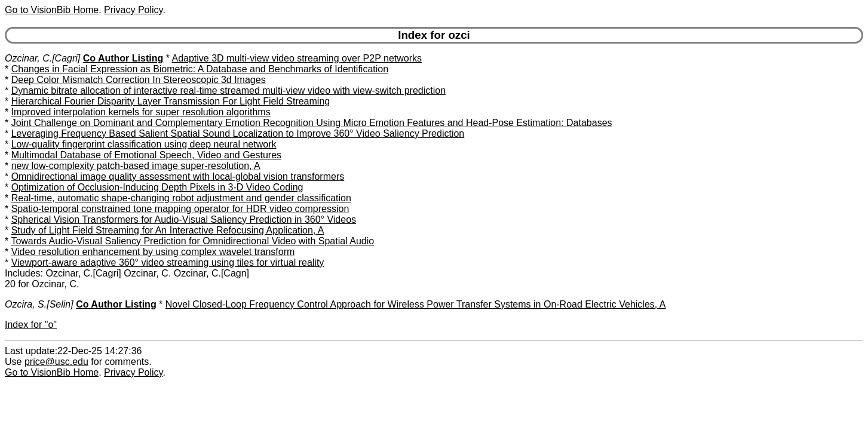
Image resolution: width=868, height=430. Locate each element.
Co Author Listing (123, 58)
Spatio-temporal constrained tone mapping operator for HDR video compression (180, 209)
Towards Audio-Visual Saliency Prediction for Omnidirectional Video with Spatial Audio (192, 241)
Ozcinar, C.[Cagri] (42, 58)
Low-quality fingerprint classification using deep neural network (144, 144)
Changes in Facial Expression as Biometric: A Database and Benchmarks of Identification (200, 69)
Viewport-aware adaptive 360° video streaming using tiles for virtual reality (168, 262)
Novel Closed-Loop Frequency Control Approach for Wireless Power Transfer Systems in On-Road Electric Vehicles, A (416, 304)
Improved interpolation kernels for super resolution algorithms (141, 112)
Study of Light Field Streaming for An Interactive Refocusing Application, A (168, 230)
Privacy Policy (133, 10)
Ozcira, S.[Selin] (39, 304)
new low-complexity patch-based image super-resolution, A (136, 166)
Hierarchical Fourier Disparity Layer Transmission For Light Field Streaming (171, 101)
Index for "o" (31, 325)
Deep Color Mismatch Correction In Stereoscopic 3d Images (139, 80)
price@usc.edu (56, 362)
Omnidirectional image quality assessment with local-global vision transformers (178, 176)
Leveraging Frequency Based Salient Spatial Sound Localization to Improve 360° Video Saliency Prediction (238, 133)
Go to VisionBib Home (52, 10)
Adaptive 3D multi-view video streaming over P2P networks (297, 58)
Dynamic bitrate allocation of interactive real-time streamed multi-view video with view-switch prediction (228, 90)
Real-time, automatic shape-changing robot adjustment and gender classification (181, 198)
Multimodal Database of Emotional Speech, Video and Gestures (146, 155)
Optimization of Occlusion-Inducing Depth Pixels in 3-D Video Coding (157, 187)
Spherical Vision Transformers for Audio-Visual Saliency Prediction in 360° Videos (184, 219)
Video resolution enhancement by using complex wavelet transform (153, 252)
